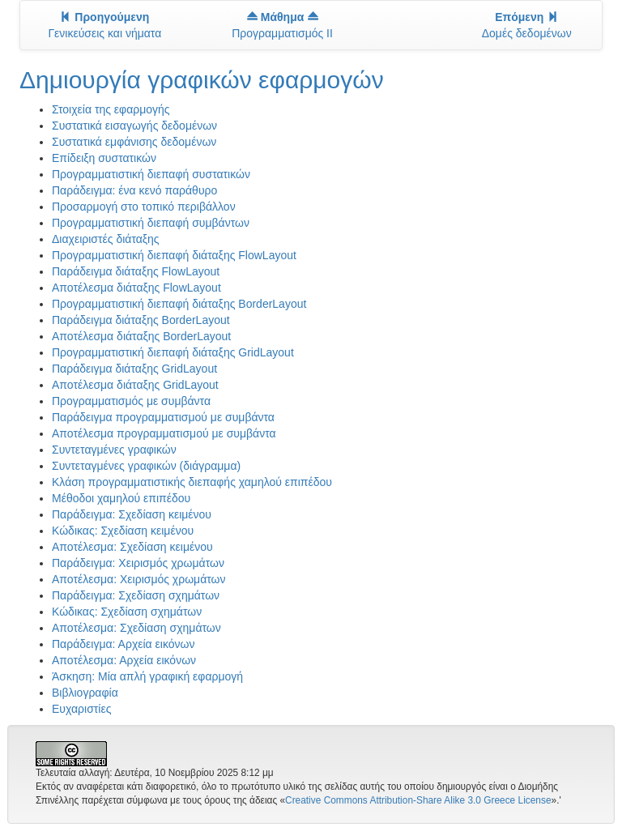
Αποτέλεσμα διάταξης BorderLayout (141, 336)
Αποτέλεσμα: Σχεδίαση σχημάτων (136, 628)
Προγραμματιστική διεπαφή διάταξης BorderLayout (179, 304)
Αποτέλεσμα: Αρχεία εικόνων (124, 660)
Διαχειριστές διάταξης (106, 239)
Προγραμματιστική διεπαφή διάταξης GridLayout (173, 352)
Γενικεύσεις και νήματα (104, 25)
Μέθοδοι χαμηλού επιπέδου (121, 498)
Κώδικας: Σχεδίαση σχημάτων (127, 612)
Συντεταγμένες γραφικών (114, 450)
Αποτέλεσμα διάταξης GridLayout (135, 385)
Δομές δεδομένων (527, 25)
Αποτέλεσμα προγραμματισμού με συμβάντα (164, 433)
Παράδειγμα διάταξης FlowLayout (136, 271)
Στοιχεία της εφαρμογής (111, 109)
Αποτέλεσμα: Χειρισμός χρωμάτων (139, 579)
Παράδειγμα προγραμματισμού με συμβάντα (163, 417)
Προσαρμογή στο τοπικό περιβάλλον (144, 207)
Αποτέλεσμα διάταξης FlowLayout (136, 288)
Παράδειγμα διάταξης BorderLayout (141, 320)
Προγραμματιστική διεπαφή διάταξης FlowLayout (174, 255)
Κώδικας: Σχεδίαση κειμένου (123, 531)
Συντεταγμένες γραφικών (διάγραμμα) (146, 466)
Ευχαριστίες (81, 709)
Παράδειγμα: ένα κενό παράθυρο (134, 190)
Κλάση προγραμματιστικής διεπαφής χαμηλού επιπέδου (192, 482)
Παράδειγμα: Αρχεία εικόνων (123, 644)
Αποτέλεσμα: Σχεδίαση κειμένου (132, 547)
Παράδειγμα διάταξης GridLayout (134, 369)
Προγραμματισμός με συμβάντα (131, 401)
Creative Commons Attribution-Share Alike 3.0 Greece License (418, 800)
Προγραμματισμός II (282, 25)
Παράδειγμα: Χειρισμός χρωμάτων (138, 563)
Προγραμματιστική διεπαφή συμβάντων (151, 223)
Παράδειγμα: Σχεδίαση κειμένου (132, 514)
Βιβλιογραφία (85, 693)
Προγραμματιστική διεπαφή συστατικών (151, 174)
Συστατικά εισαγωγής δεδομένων (134, 126)
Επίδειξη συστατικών (104, 158)
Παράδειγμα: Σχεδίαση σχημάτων (136, 595)
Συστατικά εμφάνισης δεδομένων (134, 142)
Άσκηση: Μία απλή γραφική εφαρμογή (147, 676)
